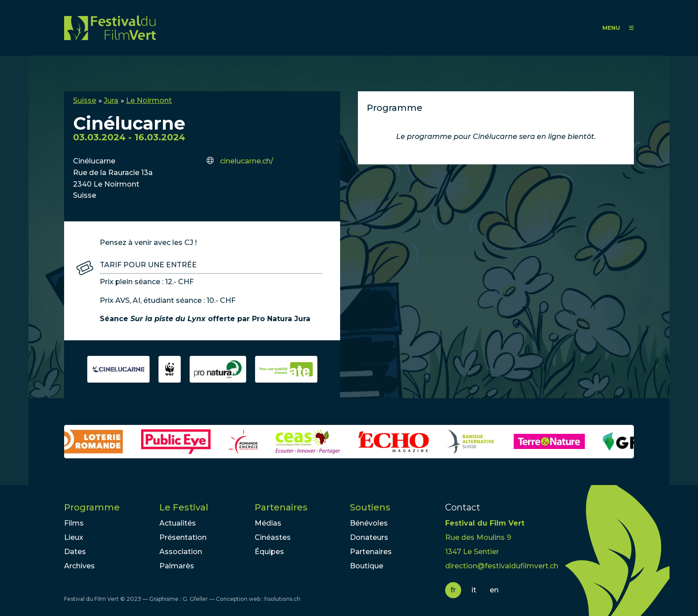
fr (453, 590)
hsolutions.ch (282, 599)
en (494, 590)
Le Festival (184, 507)
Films (74, 523)
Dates (75, 552)
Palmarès (177, 566)
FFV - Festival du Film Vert (110, 28)
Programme (92, 507)
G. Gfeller (195, 599)
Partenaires (281, 507)
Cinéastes (273, 537)
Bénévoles (369, 523)
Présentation (183, 537)
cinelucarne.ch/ (247, 161)
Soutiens (370, 507)
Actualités (178, 523)
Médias (268, 523)
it (474, 590)
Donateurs (369, 537)
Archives (79, 566)
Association (181, 552)
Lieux (74, 537)
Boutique (367, 566)
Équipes (269, 552)
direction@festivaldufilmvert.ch (502, 566)
